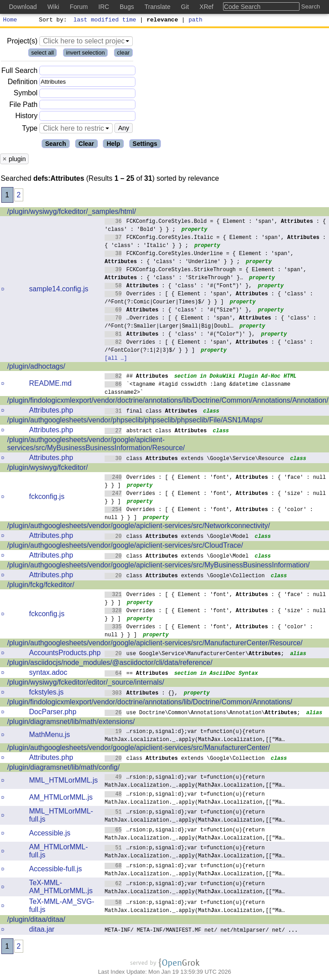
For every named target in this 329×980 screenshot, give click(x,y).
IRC (104, 7)
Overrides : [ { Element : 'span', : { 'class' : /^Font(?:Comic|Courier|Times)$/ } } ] (209, 299)
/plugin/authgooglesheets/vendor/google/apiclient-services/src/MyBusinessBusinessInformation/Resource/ (96, 445)
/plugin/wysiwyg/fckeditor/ (48, 469)
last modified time (105, 21)
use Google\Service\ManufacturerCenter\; (194, 654)
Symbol (26, 95)
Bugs (127, 7)
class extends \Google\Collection (185, 577)
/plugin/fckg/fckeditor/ (41, 586)
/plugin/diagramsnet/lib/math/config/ (63, 769)
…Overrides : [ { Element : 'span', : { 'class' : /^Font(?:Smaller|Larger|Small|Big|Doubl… (211, 323)
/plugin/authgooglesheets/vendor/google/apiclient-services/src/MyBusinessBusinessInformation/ (158, 566)
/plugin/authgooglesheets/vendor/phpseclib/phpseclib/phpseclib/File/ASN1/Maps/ (135, 421)
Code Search (242, 7)
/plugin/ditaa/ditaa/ (36, 921)
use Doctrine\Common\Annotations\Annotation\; (202, 714)
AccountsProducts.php (65, 654)
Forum (79, 7)
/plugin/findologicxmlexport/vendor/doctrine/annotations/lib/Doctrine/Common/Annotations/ (150, 703)
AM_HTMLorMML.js (61, 799)
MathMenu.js (50, 736)
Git (185, 7)
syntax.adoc (48, 674)
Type (30, 130)
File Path (23, 106)
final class (151, 412)
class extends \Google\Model (177, 537)
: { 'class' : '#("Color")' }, (180, 335)
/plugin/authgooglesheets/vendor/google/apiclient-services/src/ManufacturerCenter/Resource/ (155, 644)
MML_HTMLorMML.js (63, 782)
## (137, 377)
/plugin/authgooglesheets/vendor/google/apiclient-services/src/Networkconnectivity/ (139, 527)
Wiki (53, 7)
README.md (50, 385)
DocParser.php (53, 713)
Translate (157, 7)
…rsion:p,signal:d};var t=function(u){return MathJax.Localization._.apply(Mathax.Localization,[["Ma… (195, 736)
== (137, 674)
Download (23, 7)
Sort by (52, 21)
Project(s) (22, 42)
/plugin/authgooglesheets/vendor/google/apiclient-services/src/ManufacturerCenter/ (139, 749)
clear (123, 54)
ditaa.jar (42, 931)
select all (43, 54)
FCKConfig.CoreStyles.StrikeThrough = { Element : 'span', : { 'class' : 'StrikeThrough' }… (206, 275)
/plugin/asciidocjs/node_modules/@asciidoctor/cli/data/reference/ (110, 664)
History (26, 117)
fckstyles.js (46, 693)
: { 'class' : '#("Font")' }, (178, 287)
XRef (206, 7)
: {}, (141, 694)
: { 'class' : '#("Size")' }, (178, 311)
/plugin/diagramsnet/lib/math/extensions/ (71, 723)
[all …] (116, 359)
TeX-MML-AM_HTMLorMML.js (61, 888)
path (196, 21)
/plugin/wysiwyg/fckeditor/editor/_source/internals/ (86, 684)
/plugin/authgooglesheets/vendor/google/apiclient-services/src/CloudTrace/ (125, 547)
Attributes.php (51, 411)
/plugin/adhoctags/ (36, 368)
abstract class (156, 432)
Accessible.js (50, 834)
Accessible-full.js (55, 870)
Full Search (19, 72)
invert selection (86, 54)
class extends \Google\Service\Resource (194, 459)
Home (10, 21)
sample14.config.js (59, 290)
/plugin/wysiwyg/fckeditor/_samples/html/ (72, 213)
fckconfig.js (47, 498)
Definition (23, 83)
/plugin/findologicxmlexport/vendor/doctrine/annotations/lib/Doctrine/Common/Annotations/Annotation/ (168, 402)
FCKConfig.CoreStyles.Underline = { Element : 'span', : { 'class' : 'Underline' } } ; (199, 258)
